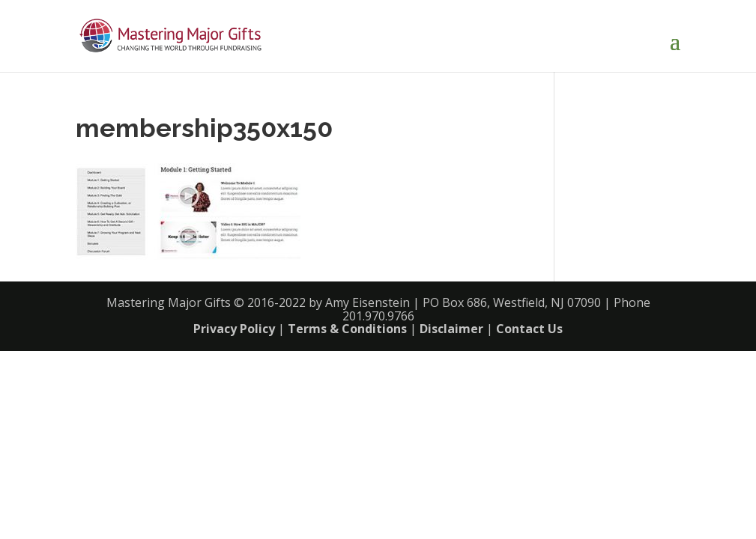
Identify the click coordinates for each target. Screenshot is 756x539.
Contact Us (529, 329)
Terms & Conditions (347, 329)
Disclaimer (451, 329)
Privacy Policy (234, 329)
